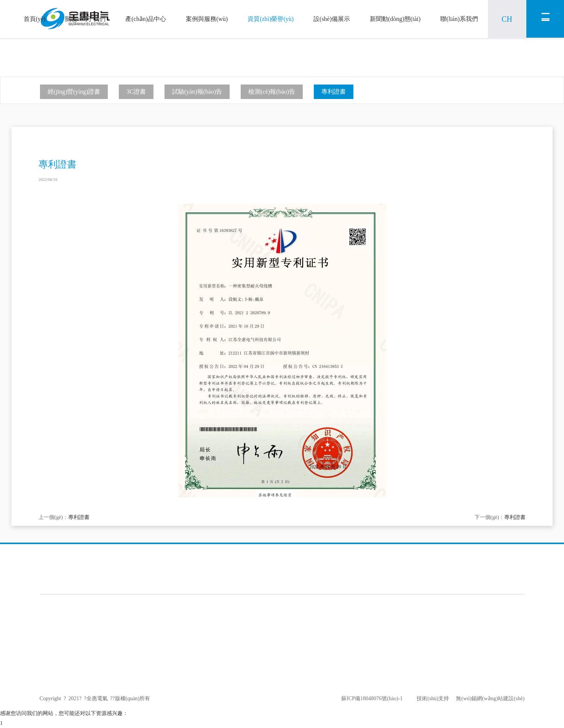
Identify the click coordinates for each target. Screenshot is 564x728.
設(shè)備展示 (332, 19)
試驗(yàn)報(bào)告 (197, 92)
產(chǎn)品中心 (146, 19)
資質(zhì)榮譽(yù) (271, 19)
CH (507, 19)
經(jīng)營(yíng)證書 (74, 92)
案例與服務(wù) (207, 19)
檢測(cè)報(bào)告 (272, 92)
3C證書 (136, 92)
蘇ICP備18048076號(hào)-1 (372, 698)
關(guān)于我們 (85, 19)
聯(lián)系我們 (459, 19)
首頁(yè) (35, 19)
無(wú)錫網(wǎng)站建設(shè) (487, 698)
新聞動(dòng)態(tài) (395, 19)
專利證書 (334, 92)
